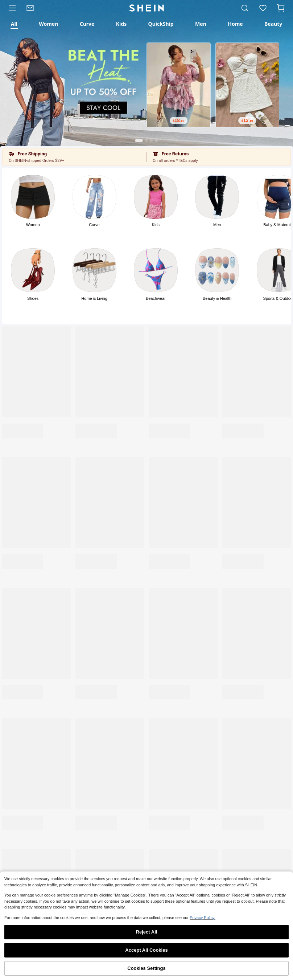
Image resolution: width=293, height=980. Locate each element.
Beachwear (156, 298)
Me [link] (264, 971)
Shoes (33, 298)
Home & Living (94, 298)
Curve (94, 225)
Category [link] (88, 971)
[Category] (11, 8)
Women (33, 225)
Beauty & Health (217, 298)
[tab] (14, 24)
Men (217, 225)
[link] (32, 8)
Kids (156, 225)
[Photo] (33, 197)
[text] (179, 121)
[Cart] (282, 8)
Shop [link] (29, 971)
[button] (281, 8)
